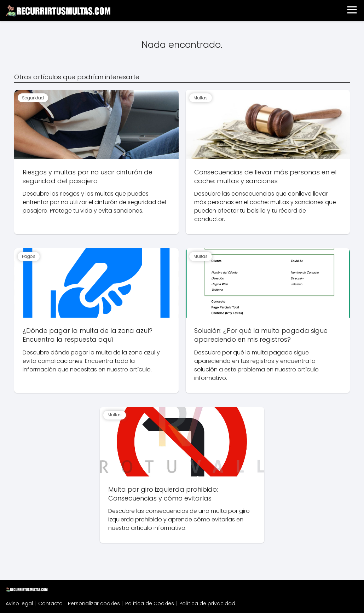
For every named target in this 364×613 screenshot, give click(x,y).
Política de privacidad (207, 603)
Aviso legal (19, 603)
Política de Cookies (150, 603)
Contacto (50, 603)
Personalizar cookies (94, 603)
